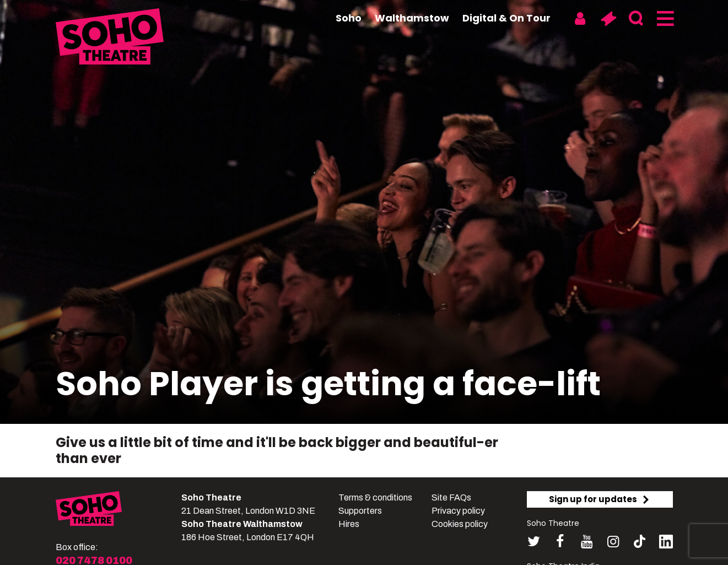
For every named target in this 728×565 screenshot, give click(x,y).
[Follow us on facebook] (560, 542)
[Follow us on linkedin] (666, 544)
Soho (349, 18)
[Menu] (664, 19)
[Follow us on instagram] (613, 542)
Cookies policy (460, 524)
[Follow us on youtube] (587, 542)
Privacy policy (458, 511)
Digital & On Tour (506, 18)
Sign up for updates (600, 499)
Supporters (360, 511)
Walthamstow (412, 18)
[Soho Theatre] (89, 510)
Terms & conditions (375, 497)
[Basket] (608, 19)
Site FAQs (451, 497)
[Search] (636, 19)
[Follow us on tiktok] (640, 542)
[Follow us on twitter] (534, 542)
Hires (349, 524)
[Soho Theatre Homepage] (111, 38)
